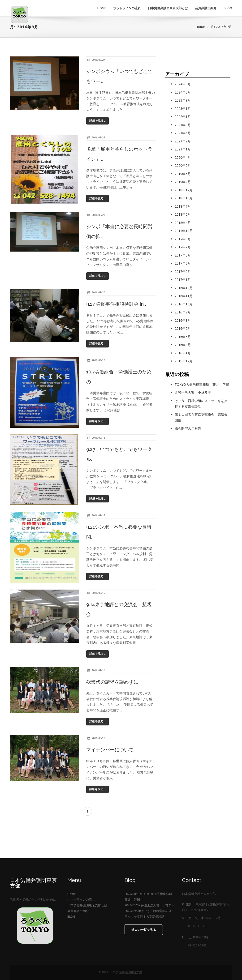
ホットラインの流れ (127, 8)
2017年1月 (183, 280)
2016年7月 (183, 328)
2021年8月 (183, 125)
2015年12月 (184, 361)
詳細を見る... (97, 121)
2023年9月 (183, 100)
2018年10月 (184, 198)
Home (102, 8)
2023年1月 (183, 109)
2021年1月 (183, 149)
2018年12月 (184, 190)
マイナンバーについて (110, 750)
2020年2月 (183, 165)
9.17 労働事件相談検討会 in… (116, 304)
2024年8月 (183, 84)
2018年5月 (183, 214)
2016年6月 (183, 337)
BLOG (228, 8)
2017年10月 (184, 231)
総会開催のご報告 (188, 428)
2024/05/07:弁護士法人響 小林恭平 (150, 905)
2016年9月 (183, 312)
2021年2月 (183, 141)
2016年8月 (183, 320)
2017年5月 (183, 255)
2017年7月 (183, 247)
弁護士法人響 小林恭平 (193, 392)
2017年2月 (183, 272)
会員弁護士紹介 (206, 8)
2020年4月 (183, 157)
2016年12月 (184, 288)
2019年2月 (183, 182)
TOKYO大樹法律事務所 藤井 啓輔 (202, 384)
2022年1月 (183, 117)
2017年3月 (183, 263)
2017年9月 (183, 239)
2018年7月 (183, 206)
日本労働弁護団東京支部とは (168, 8)
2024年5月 (183, 92)
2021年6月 (183, 133)
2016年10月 (184, 304)
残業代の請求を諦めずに (112, 682)
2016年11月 (184, 296)
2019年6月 (183, 174)
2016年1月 (183, 353)
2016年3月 (183, 345)
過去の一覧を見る (144, 930)
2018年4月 (183, 223)
